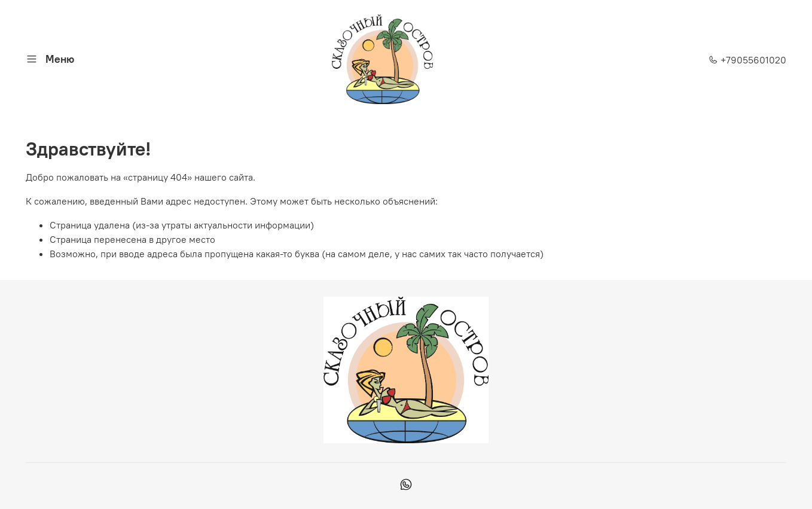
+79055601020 (747, 60)
